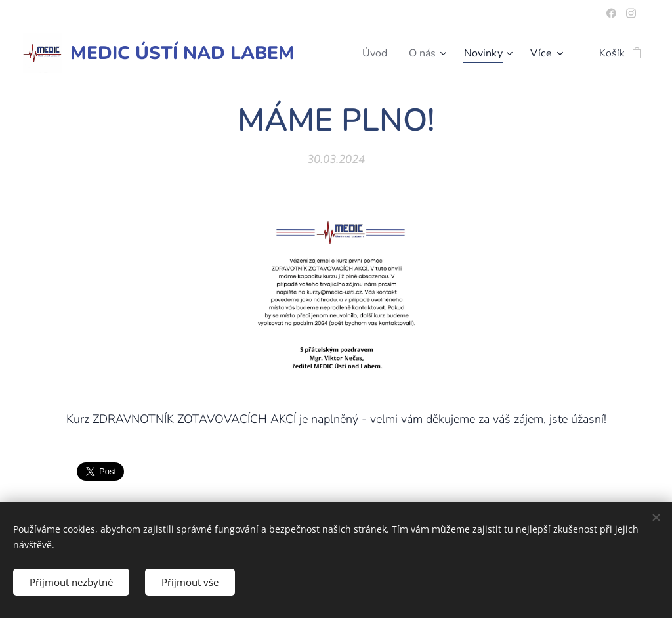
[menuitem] (373, 53)
